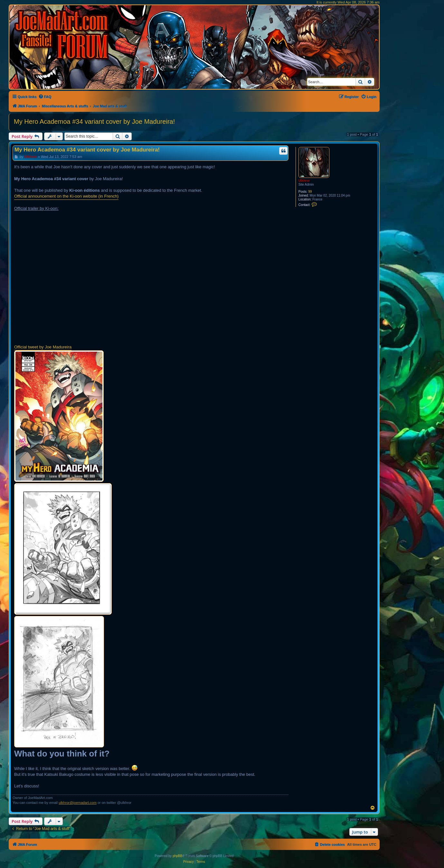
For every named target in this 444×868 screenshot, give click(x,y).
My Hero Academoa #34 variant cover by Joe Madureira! (94, 122)
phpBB (177, 856)
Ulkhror (304, 181)
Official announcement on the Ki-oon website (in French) (66, 196)
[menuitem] (45, 97)
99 (310, 192)
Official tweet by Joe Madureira (43, 347)
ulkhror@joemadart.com (78, 803)
